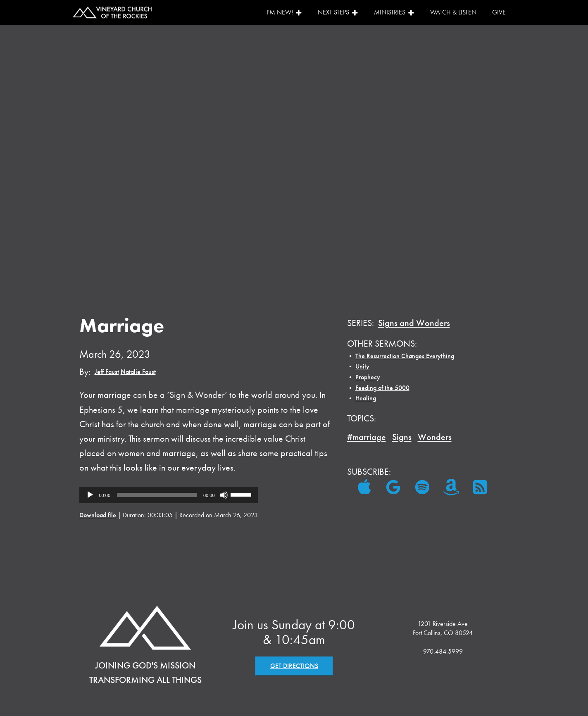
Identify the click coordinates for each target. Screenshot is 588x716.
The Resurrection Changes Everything (405, 356)
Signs (402, 437)
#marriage (367, 437)
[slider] (157, 495)
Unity (362, 366)
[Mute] (224, 495)
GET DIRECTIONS (294, 666)
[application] (169, 495)
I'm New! (284, 12)
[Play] (90, 495)
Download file (98, 515)
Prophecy (368, 377)
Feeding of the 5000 (382, 388)
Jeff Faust (107, 372)
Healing (366, 398)
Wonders (435, 437)
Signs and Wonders (414, 323)
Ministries (394, 12)
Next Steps (338, 12)
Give (499, 12)
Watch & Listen (453, 12)
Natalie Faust (138, 372)
